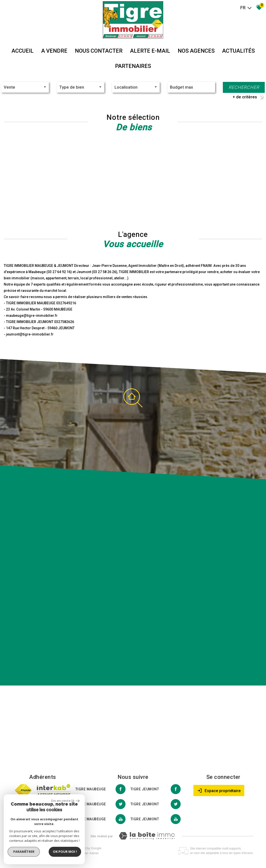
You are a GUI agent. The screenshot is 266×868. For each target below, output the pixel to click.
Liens (84, 853)
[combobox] (25, 87)
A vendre (54, 51)
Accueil (23, 51)
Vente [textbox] (9, 87)
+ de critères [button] (245, 97)
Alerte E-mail (150, 51)
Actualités (238, 51)
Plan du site (21, 853)
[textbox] (80, 87)
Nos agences (196, 51)
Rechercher (244, 87)
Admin (94, 853)
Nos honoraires (68, 853)
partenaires (133, 66)
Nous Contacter (99, 51)
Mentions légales (43, 853)
